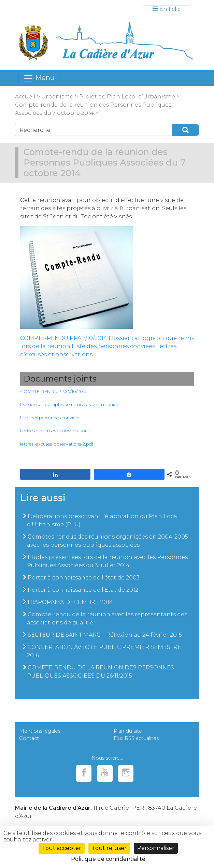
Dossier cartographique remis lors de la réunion (70, 405)
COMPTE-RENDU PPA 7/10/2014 (64, 338)
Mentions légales (40, 731)
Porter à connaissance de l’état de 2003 (84, 578)
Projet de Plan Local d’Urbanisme (126, 97)
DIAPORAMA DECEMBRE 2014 (70, 602)
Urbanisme (57, 97)
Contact (29, 738)
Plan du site (128, 731)
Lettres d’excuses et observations (55, 431)
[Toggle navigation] (167, 9)
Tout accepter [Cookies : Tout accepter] (62, 848)
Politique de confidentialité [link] (108, 859)
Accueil (25, 97)
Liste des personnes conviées (113, 346)
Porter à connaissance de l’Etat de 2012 (83, 590)
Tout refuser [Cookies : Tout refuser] (109, 848)
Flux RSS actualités (136, 738)
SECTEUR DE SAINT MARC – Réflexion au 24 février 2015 (105, 635)
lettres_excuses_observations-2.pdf (57, 444)
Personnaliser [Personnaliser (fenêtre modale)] (156, 848)
